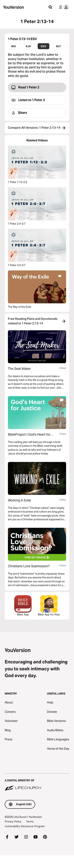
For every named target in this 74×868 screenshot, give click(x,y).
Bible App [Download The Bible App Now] (23, 606)
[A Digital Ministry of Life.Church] (37, 782)
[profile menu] (63, 7)
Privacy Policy (13, 821)
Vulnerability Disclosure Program (25, 826)
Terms (30, 821)
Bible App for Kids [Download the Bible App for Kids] (49, 606)
